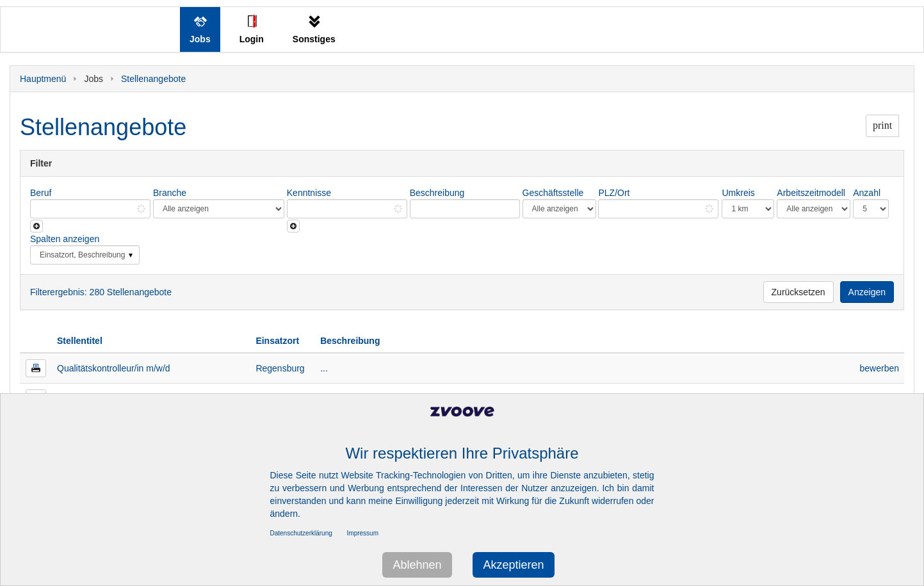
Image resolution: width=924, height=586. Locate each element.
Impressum (363, 533)
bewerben (880, 368)
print (882, 125)
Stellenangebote (153, 79)
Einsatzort (277, 341)
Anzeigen (867, 292)
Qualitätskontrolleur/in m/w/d (114, 368)
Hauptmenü (43, 79)
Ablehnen (417, 565)
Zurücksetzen (798, 292)
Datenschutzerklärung (301, 533)
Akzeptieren (513, 565)
